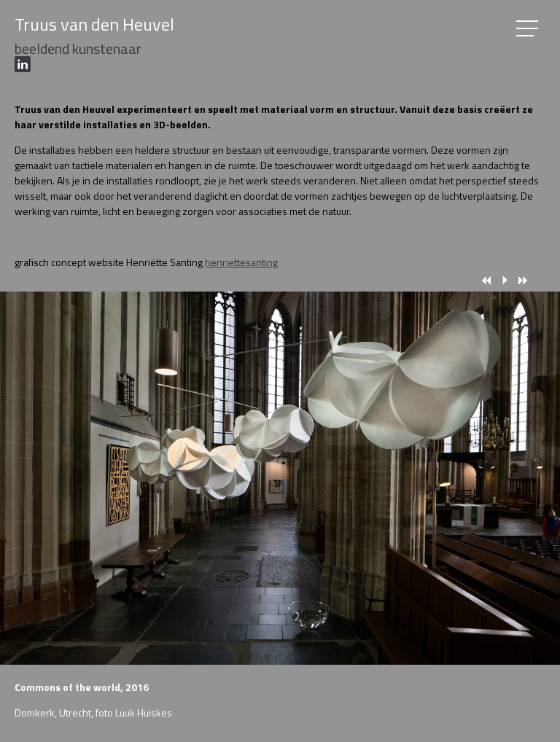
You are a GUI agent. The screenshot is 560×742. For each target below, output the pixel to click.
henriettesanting (241, 262)
